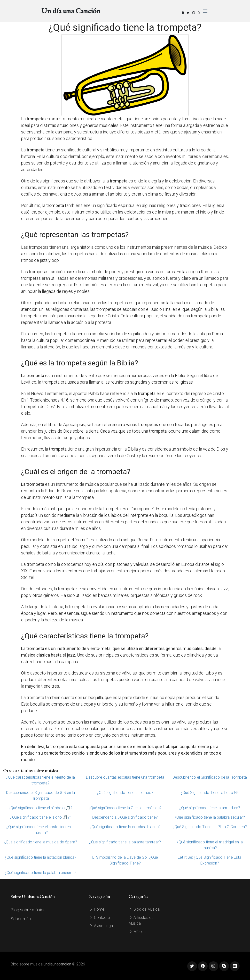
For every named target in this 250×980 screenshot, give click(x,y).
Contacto (100, 918)
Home (97, 909)
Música (137, 932)
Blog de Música (144, 909)
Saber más (21, 919)
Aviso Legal (101, 926)
